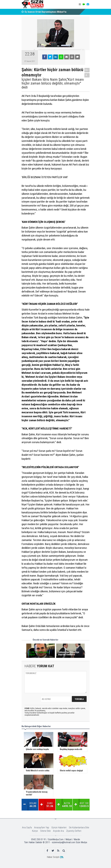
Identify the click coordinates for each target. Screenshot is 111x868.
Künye (35, 831)
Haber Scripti (53, 857)
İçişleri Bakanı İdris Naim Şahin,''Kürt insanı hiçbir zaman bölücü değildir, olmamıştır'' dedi (53, 83)
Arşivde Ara (58, 831)
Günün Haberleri (59, 828)
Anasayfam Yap (42, 828)
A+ (87, 70)
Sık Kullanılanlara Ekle (79, 828)
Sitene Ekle (45, 831)
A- (87, 75)
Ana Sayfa (27, 828)
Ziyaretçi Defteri (74, 831)
